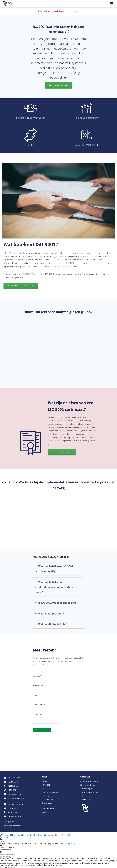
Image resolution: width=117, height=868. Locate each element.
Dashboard (15, 835)
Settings (25, 835)
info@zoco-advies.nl (14, 794)
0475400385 (12, 790)
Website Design (37, 835)
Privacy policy (70, 843)
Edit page (5, 835)
